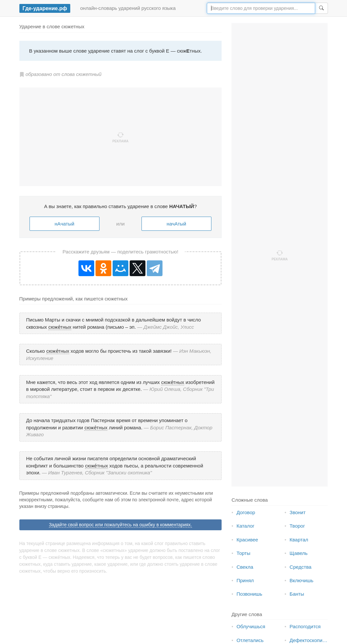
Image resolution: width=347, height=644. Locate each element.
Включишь (301, 580)
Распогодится (305, 626)
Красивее (247, 540)
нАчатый (64, 224)
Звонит (298, 512)
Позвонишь (249, 594)
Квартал (299, 540)
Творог (297, 526)
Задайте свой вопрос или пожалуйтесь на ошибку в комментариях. (120, 525)
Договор (246, 512)
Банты (297, 594)
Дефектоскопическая (314, 640)
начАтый (176, 224)
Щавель (299, 553)
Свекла (245, 567)
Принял (245, 580)
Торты (243, 553)
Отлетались (250, 640)
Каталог (245, 526)
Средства (300, 567)
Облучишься (251, 626)
